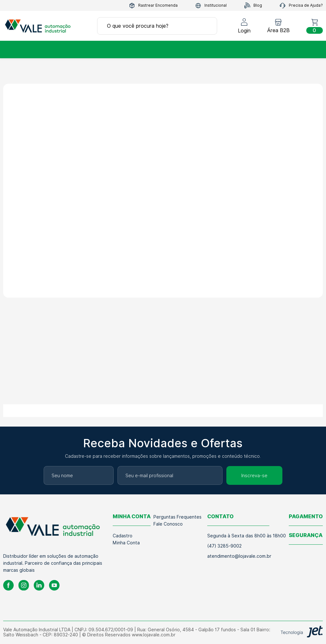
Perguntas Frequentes (177, 517)
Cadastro (123, 536)
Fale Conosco (168, 524)
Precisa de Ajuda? (301, 6)
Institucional (211, 6)
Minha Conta (126, 543)
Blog (253, 6)
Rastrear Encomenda (153, 6)
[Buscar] (206, 26)
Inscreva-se (254, 476)
